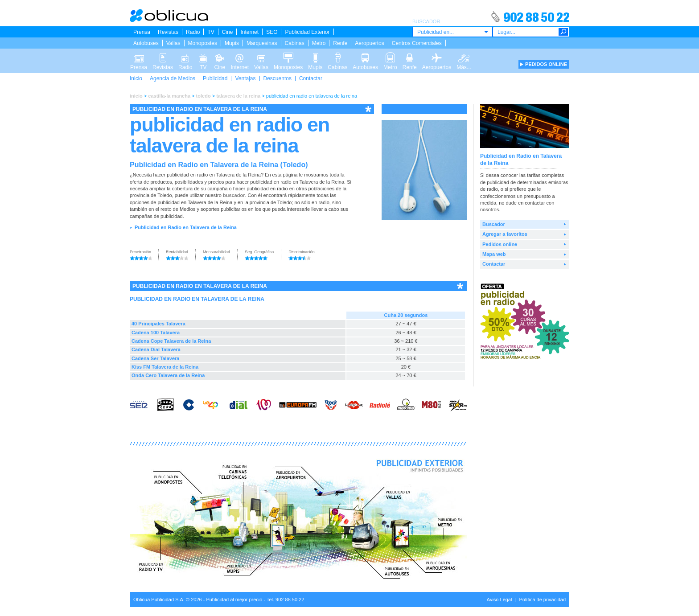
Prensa (142, 32)
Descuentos (278, 78)
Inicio (136, 78)
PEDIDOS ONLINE (546, 64)
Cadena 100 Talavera (156, 333)
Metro (319, 43)
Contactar (311, 78)
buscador (234, 195)
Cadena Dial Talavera (156, 349)
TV (211, 32)
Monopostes (203, 43)
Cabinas (295, 43)
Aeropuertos (369, 43)
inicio (136, 96)
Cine (228, 32)
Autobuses (146, 43)
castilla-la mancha (169, 96)
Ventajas (245, 78)
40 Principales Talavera (158, 324)
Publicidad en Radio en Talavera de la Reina (186, 227)
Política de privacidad (542, 600)
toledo (204, 96)
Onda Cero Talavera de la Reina (168, 375)
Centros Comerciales (417, 43)
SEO (272, 32)
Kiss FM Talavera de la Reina (165, 367)
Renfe (340, 43)
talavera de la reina (238, 96)
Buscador (494, 224)
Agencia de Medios (173, 78)
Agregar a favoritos (505, 234)
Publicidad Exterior (307, 32)
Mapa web (494, 254)
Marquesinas (262, 43)
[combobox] (452, 32)
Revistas (168, 32)
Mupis (232, 43)
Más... (464, 57)
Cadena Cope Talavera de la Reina (171, 341)
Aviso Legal (500, 600)
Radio (193, 32)
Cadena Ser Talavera (155, 358)
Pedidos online (500, 244)
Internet (249, 32)
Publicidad (215, 78)
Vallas (173, 43)
